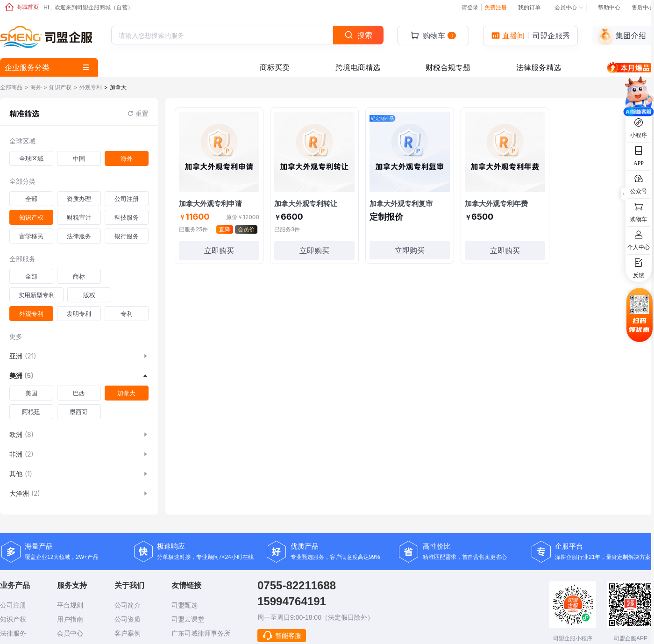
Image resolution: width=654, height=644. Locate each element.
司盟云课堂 (188, 619)
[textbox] (195, 36)
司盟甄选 (185, 605)
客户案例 (128, 633)
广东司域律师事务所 (201, 633)
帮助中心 (609, 7)
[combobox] (222, 35)
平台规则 (70, 605)
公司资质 (128, 619)
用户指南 (70, 619)
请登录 (472, 7)
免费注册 (496, 7)
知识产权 (13, 619)
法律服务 (13, 633)
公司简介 (128, 605)
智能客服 (282, 636)
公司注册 (13, 605)
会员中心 (569, 7)
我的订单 (529, 7)
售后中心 (643, 7)
